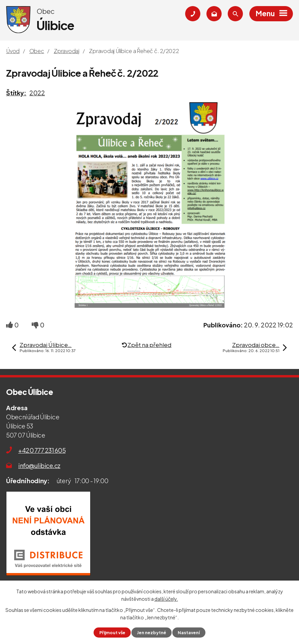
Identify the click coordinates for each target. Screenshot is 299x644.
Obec (37, 51)
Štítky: (16, 93)
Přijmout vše (112, 633)
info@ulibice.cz (39, 465)
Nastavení (189, 633)
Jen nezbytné (152, 633)
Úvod (13, 51)
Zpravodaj (67, 51)
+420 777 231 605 (42, 450)
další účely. (166, 599)
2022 (37, 93)
